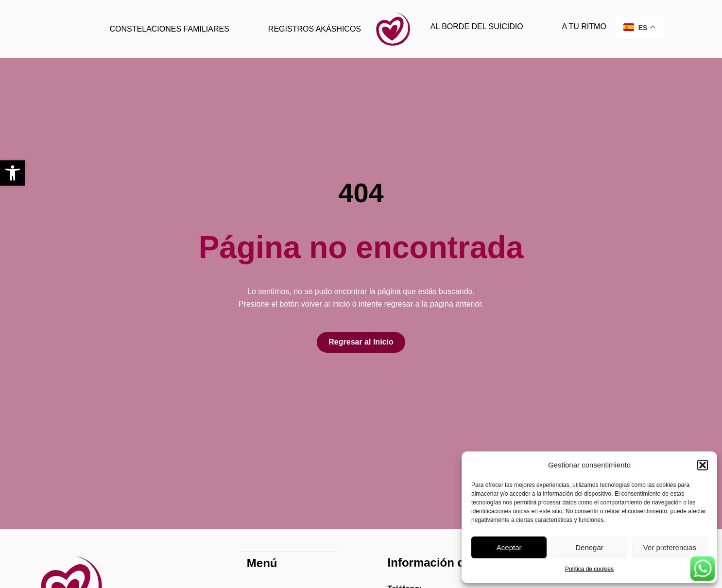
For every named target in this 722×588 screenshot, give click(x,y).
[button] (703, 465)
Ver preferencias (670, 547)
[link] (13, 173)
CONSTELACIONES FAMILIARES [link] (170, 29)
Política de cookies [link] (589, 569)
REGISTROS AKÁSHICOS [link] (315, 29)
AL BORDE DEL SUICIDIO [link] (477, 26)
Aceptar (509, 547)
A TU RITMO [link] (584, 26)
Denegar (589, 547)
